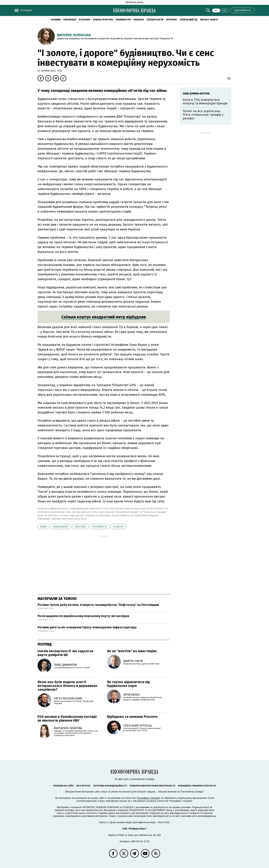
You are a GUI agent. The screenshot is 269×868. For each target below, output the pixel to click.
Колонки (84, 20)
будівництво (61, 527)
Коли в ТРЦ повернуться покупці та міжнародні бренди (205, 102)
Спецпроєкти (155, 20)
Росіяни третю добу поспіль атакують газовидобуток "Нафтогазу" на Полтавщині (98, 605)
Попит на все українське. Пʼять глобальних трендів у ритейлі (203, 115)
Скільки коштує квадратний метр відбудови (104, 317)
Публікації (70, 20)
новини (56, 20)
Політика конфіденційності (110, 786)
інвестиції (80, 527)
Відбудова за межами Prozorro (132, 717)
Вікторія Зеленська (74, 35)
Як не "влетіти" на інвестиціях (132, 651)
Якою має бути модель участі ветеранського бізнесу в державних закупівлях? (67, 686)
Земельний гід (189, 20)
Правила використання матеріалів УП (153, 786)
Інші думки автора (196, 93)
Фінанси (139, 20)
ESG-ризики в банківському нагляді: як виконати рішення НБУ (67, 718)
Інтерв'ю (171, 20)
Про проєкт (83, 786)
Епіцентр (118, 527)
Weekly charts (209, 20)
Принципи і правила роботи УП (197, 786)
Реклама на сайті (63, 786)
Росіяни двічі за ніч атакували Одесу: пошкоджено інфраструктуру (87, 627)
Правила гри (123, 20)
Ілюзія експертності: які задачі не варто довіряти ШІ (66, 653)
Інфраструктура (103, 20)
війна (43, 527)
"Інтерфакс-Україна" (148, 798)
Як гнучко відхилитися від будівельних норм (128, 684)
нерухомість (100, 527)
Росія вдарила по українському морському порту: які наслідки (83, 616)
